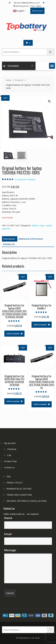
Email (9, 534)
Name (8, 518)
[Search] (50, 52)
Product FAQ (10, 461)
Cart (9, 455)
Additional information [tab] (31, 239)
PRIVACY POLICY (15, 483)
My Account (37, 11)
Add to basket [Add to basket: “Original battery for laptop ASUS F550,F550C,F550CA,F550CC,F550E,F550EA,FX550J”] (40, 404)
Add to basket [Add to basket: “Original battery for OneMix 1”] (40, 325)
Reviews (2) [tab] (9, 244)
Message (11, 550)
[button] (52, 66)
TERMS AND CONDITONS (19, 495)
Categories (11, 66)
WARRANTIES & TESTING (19, 489)
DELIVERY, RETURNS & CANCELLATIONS (27, 501)
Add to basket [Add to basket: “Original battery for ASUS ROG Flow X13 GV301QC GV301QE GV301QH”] (13, 401)
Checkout (12, 449)
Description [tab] (9, 239)
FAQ (9, 476)
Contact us (9, 467)
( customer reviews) (25, 179)
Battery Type (38, 225)
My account (10, 443)
